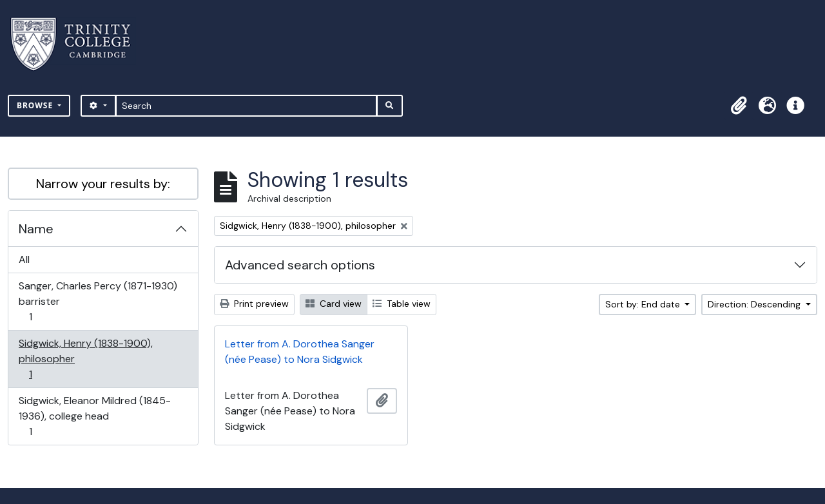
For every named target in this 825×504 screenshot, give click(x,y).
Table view (402, 304)
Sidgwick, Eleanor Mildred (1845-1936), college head (94, 416)
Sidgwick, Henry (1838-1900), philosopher (85, 359)
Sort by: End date (644, 304)
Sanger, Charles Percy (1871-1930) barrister (98, 301)
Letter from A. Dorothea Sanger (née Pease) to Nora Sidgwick (300, 352)
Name (36, 229)
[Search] (247, 106)
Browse (36, 105)
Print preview (254, 304)
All (24, 259)
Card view (334, 304)
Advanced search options (300, 265)
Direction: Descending (755, 304)
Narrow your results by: (103, 184)
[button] (739, 106)
